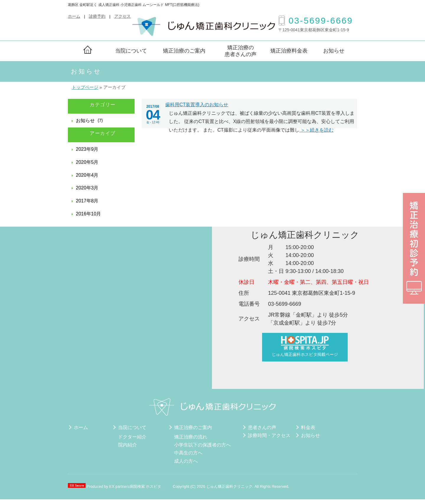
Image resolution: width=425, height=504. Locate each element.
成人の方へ (186, 461)
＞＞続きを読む (316, 130)
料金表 (308, 427)
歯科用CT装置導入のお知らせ (197, 105)
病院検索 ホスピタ (146, 486)
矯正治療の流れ (191, 437)
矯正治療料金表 (289, 51)
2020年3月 (87, 188)
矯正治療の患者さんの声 (241, 51)
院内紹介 (127, 445)
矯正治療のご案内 (184, 51)
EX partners (119, 486)
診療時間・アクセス (269, 435)
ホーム (74, 16)
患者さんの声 (262, 427)
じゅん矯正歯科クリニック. (230, 486)
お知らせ (334, 51)
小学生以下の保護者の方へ (202, 445)
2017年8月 (87, 201)
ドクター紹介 (132, 437)
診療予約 (97, 16)
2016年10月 (88, 214)
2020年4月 (87, 175)
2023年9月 (87, 149)
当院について (131, 51)
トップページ (85, 87)
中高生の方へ (188, 453)
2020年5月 (87, 162)
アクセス (122, 16)
